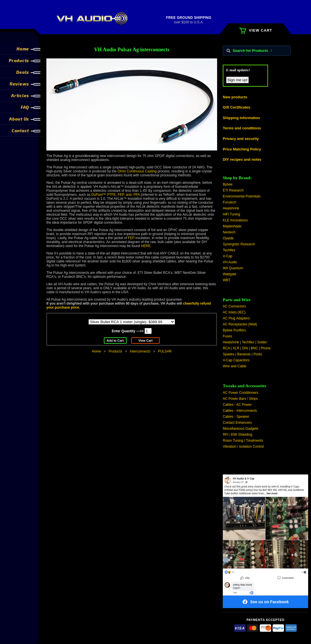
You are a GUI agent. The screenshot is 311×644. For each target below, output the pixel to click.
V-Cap (227, 256)
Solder (262, 342)
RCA (226, 348)
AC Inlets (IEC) (234, 312)
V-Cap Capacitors (236, 360)
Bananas (244, 354)
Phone (266, 348)
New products (235, 97)
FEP (131, 238)
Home (96, 351)
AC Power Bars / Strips (240, 399)
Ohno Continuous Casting (137, 171)
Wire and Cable (235, 366)
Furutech (229, 202)
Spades (229, 354)
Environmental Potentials (242, 196)
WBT (227, 280)
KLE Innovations (235, 220)
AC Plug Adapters (236, 318)
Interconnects (140, 351)
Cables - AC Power (237, 405)
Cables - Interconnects (240, 411)
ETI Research (233, 190)
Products (115, 351)
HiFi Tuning (231, 214)
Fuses (227, 336)
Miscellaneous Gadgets (241, 429)
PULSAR (165, 351)
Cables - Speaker (236, 417)
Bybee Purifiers (234, 330)
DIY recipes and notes (242, 159)
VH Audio (230, 262)
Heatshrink (231, 208)
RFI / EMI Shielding (237, 435)
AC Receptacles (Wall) (240, 324)
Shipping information (241, 118)
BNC (254, 348)
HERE (146, 246)
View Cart (145, 341)
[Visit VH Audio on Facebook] (265, 541)
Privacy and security (241, 139)
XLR (236, 348)
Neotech (229, 232)
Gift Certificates (237, 107)
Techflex (229, 250)
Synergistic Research (239, 244)
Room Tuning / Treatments (243, 441)
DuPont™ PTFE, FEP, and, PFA (116, 195)
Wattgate (230, 274)
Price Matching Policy (242, 149)
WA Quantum (233, 268)
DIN (245, 348)
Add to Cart (115, 341)
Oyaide (228, 238)
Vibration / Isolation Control (243, 447)
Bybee (228, 184)
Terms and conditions (242, 128)
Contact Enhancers (237, 423)
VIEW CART (255, 31)
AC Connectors (234, 306)
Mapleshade (232, 226)
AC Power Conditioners (241, 393)
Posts (258, 354)
